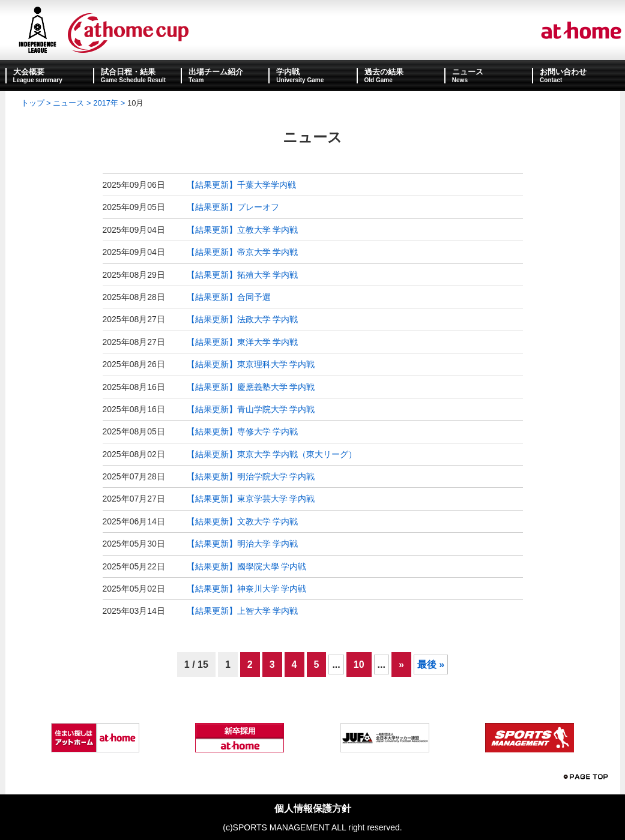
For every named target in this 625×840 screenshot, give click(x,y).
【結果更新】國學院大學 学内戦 (247, 566)
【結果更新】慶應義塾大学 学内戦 (251, 387)
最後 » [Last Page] (431, 664)
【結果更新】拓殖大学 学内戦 (243, 275)
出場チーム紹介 (216, 72)
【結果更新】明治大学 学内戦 (243, 544)
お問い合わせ (563, 72)
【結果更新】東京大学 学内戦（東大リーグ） (272, 454)
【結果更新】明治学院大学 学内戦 (251, 476)
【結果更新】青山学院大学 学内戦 (251, 409)
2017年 (106, 103)
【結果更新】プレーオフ (233, 207)
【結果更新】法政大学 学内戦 (243, 319)
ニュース (468, 72)
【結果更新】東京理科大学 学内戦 (251, 364)
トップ (33, 103)
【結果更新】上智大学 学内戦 (243, 611)
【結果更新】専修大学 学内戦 (243, 431)
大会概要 (29, 72)
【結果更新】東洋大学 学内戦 (243, 342)
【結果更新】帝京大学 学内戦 (243, 252)
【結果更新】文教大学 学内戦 (243, 521)
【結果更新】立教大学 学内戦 (243, 230)
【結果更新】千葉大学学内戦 (241, 185)
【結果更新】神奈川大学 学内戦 (247, 589)
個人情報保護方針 (313, 808)
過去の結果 (384, 72)
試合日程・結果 (128, 72)
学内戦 (288, 72)
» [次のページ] (401, 664)
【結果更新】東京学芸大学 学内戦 (251, 499)
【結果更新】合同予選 (229, 297)
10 (359, 664)
